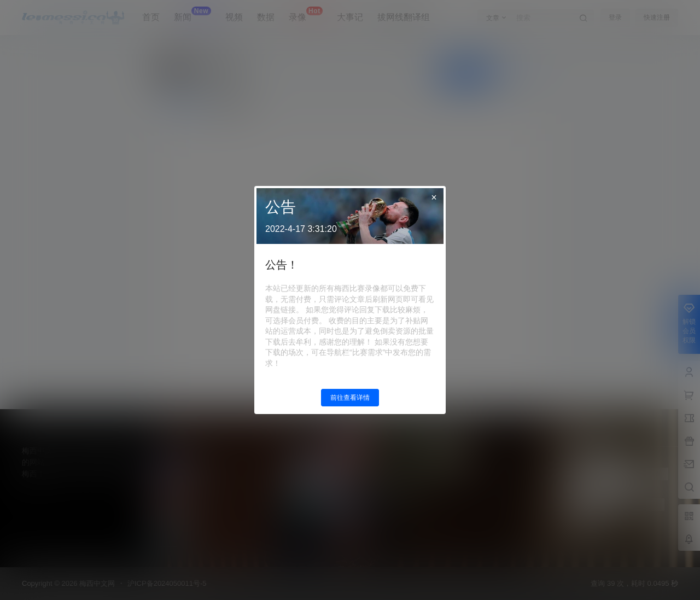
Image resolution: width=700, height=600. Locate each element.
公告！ (282, 265)
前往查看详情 (350, 398)
